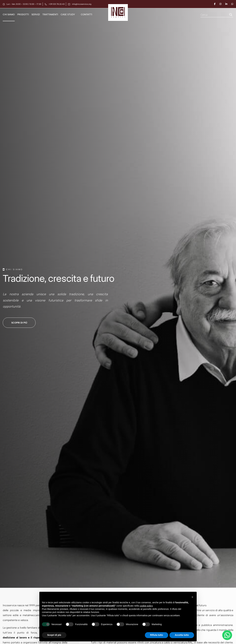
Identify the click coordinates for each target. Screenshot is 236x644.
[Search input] (214, 15)
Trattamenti (50, 15)
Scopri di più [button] (54, 635)
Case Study (68, 15)
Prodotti (23, 15)
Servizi (36, 15)
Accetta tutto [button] (182, 635)
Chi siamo (9, 15)
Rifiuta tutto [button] (157, 635)
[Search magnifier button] (231, 15)
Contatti (86, 15)
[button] (192, 597)
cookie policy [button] (146, 606)
